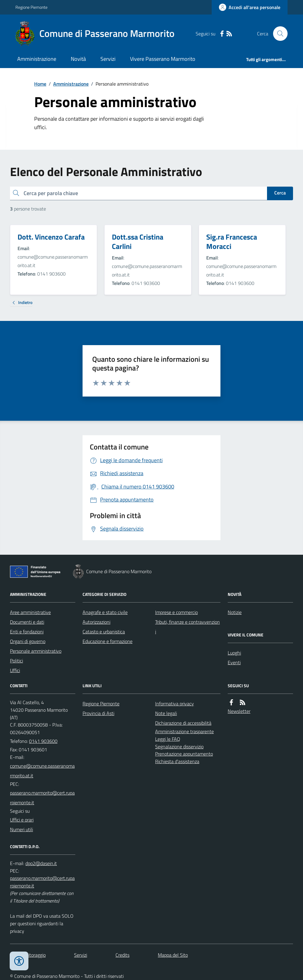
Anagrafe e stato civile (105, 612)
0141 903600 (43, 741)
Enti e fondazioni (27, 632)
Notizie (235, 612)
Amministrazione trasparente (184, 731)
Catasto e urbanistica (104, 632)
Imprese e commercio (176, 612)
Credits (122, 955)
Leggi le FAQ (168, 739)
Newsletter (239, 711)
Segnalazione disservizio (179, 746)
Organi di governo (28, 641)
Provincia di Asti (98, 713)
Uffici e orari (22, 820)
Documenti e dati (27, 622)
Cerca (280, 193)
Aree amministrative (30, 612)
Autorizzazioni (96, 622)
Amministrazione (37, 59)
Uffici (15, 670)
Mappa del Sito (173, 955)
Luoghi (234, 653)
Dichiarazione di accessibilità (183, 723)
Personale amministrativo (36, 651)
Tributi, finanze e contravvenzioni (187, 627)
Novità (78, 59)
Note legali (166, 713)
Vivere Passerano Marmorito (163, 59)
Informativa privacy (174, 704)
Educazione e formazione (108, 641)
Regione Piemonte (31, 7)
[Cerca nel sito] (278, 34)
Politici (16, 661)
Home (40, 84)
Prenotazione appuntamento (184, 754)
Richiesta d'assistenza (177, 761)
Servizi (108, 59)
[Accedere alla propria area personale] (250, 7)
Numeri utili (21, 829)
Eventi (234, 662)
